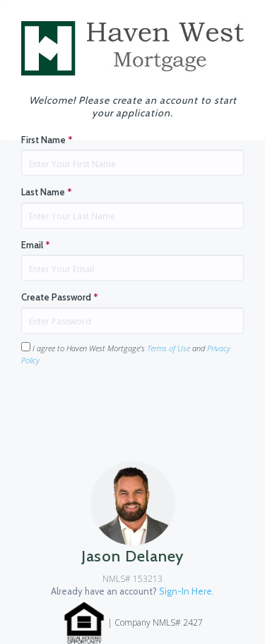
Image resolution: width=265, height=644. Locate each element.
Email (36, 245)
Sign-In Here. (187, 591)
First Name (47, 140)
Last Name (47, 192)
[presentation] (129, 405)
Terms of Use (169, 348)
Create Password (60, 297)
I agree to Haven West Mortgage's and (126, 354)
